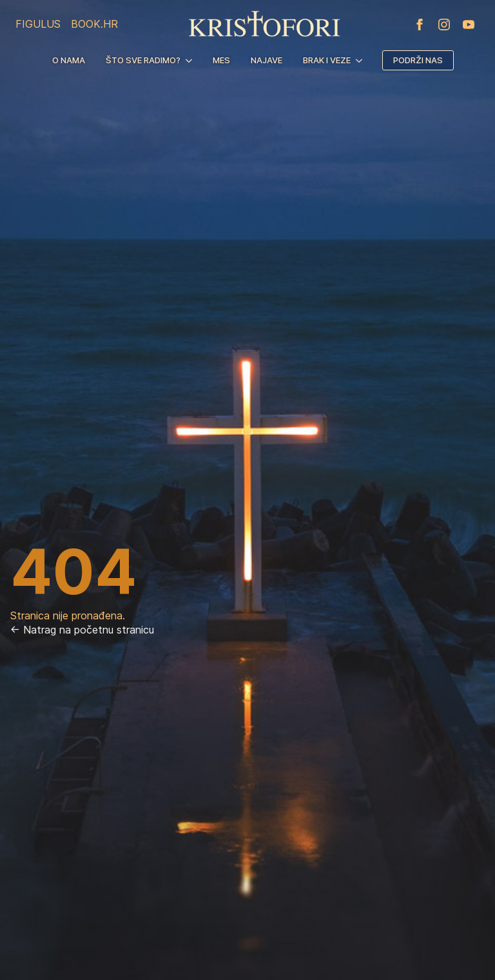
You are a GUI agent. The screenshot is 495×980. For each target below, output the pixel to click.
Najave (267, 60)
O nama (69, 60)
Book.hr (94, 24)
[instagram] (444, 25)
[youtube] (469, 25)
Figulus (38, 24)
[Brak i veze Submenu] (362, 60)
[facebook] (420, 25)
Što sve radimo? (143, 60)
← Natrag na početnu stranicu (82, 630)
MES (221, 60)
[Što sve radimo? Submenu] (191, 60)
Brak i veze (327, 60)
